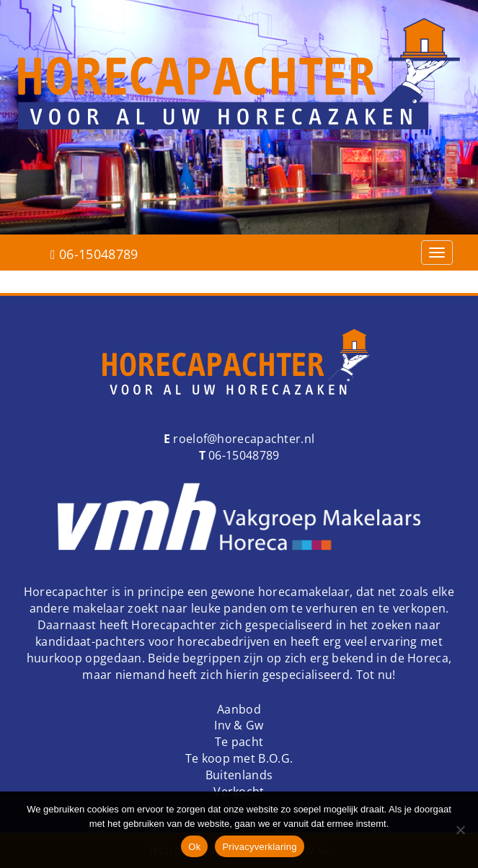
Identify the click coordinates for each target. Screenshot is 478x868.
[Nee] (460, 830)
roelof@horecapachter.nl (242, 439)
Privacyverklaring (259, 847)
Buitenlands (239, 775)
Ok (194, 847)
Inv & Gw (239, 725)
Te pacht (239, 742)
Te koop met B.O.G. (239, 758)
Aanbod (239, 709)
